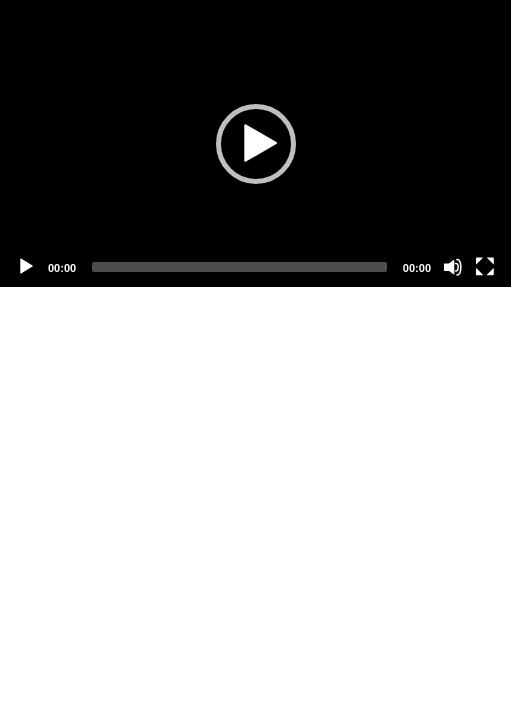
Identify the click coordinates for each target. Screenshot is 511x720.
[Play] (26, 267)
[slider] (239, 267)
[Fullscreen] (485, 267)
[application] (255, 143)
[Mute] (453, 267)
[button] (256, 144)
